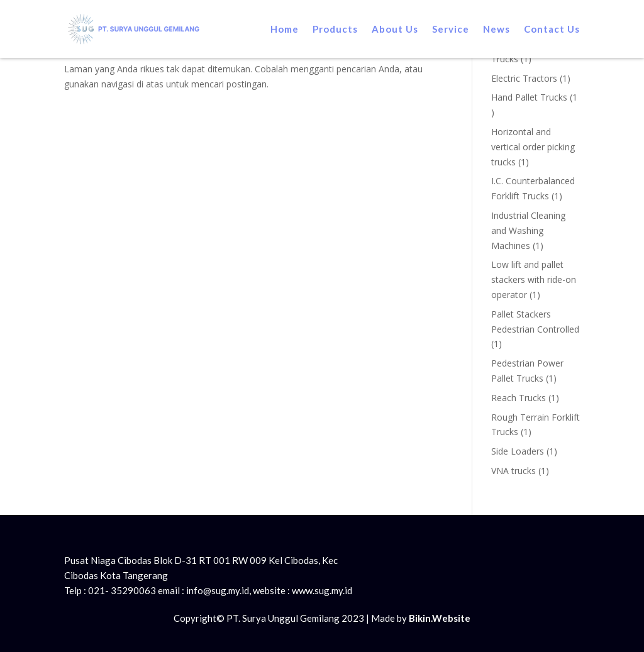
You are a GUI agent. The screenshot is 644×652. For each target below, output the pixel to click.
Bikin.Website (440, 618)
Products (335, 29)
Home (285, 29)
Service (451, 29)
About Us (395, 29)
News (497, 29)
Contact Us (552, 29)
